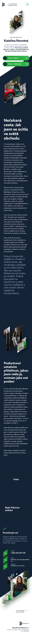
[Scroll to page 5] (19, 518)
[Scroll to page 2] (15, 518)
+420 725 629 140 (18, 553)
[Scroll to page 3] (16, 518)
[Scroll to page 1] (13, 518)
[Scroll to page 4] (17, 518)
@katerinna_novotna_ (18, 566)
